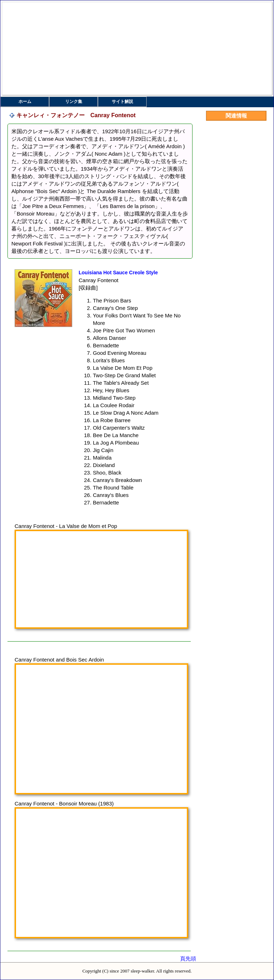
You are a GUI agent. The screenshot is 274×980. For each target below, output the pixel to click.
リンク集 (74, 102)
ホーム (25, 102)
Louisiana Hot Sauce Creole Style (118, 273)
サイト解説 (122, 102)
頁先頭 (188, 958)
